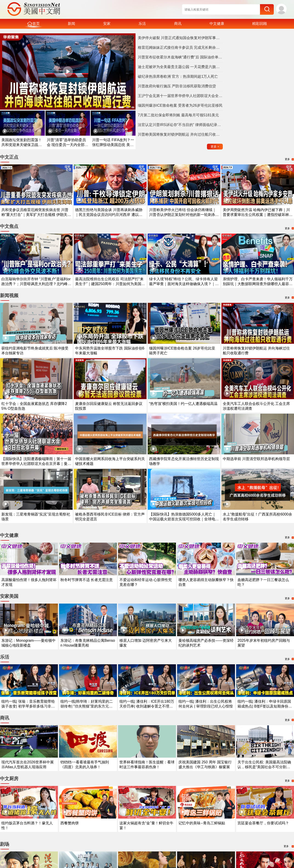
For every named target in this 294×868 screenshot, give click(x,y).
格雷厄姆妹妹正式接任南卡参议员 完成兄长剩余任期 (180, 47)
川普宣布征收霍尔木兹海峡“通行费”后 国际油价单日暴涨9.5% (180, 57)
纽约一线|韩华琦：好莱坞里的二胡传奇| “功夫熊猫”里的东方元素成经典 (87, 706)
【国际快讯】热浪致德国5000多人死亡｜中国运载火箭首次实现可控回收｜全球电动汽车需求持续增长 (184, 519)
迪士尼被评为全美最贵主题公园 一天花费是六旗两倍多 (180, 67)
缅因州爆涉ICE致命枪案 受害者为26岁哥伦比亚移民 (180, 105)
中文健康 (217, 24)
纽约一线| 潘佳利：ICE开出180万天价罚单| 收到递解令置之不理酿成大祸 (147, 706)
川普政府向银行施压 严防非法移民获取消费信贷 (177, 86)
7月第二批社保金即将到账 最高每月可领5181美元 (178, 115)
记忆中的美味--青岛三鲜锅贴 (202, 823)
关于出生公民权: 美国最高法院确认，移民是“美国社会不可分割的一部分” (264, 767)
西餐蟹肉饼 (70, 823)
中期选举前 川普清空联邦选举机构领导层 (256, 459)
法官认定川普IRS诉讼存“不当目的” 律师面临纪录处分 (180, 125)
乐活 (142, 24)
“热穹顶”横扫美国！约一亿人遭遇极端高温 (183, 404)
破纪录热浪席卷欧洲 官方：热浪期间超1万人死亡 (178, 76)
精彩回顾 (260, 24)
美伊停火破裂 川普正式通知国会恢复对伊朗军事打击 (180, 38)
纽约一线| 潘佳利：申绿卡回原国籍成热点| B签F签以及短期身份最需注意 (265, 706)
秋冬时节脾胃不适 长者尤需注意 (87, 580)
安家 (107, 24)
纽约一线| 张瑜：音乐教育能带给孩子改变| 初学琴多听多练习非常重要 (28, 706)
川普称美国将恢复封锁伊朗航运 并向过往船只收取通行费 (180, 134)
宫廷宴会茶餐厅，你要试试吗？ (263, 823)
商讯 (178, 24)
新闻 (71, 24)
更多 (215, 147)
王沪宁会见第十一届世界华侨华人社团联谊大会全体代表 (180, 96)
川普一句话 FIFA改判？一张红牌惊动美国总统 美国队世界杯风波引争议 (113, 145)
